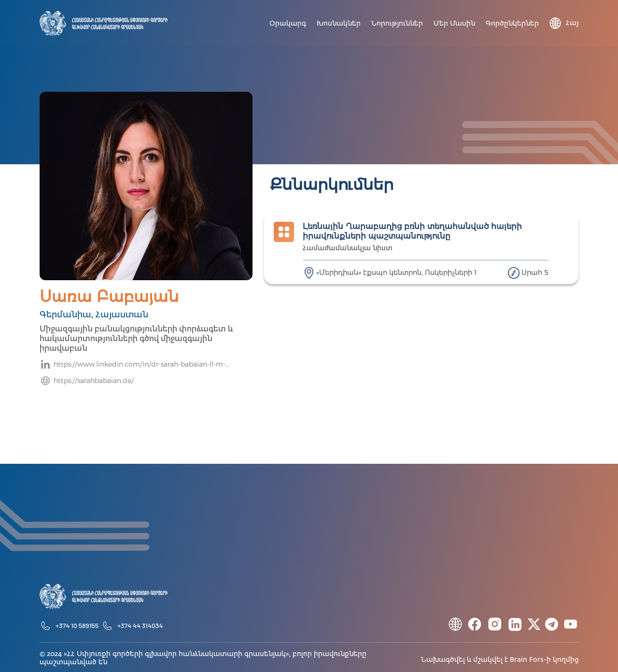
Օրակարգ (288, 24)
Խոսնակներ (339, 24)
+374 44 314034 (140, 625)
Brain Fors (527, 660)
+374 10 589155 (77, 625)
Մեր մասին (454, 24)
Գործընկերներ (512, 24)
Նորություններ (397, 24)
